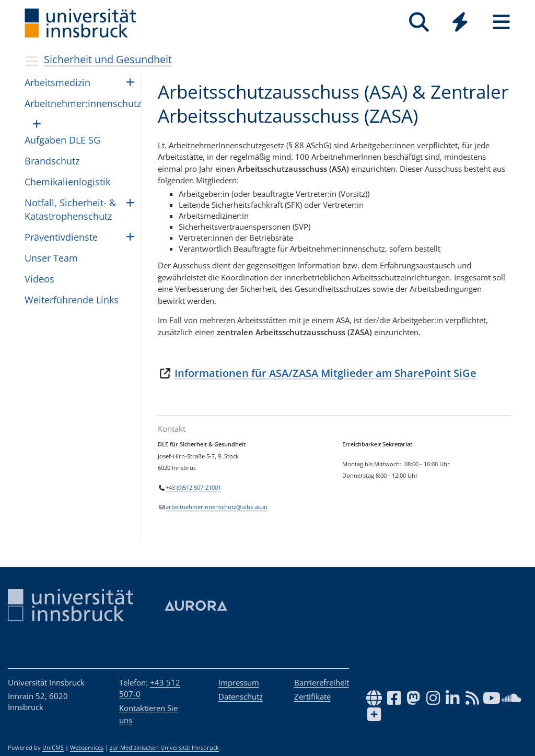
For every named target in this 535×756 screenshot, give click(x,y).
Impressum (239, 682)
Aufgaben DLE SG (62, 140)
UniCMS (53, 748)
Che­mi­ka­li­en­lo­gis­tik (67, 182)
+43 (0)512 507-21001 (193, 487)
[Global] (460, 23)
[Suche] (419, 22)
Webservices (87, 748)
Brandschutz (52, 161)
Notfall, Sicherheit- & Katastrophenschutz (70, 209)
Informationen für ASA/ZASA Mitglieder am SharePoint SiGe (325, 373)
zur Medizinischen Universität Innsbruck (164, 748)
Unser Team (51, 258)
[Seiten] (501, 22)
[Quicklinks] (460, 22)
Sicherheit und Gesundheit (108, 59)
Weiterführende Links (72, 300)
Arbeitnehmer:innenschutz (83, 103)
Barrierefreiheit (322, 682)
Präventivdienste (61, 237)
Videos (39, 279)
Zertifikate (312, 696)
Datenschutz (241, 696)
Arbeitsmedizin (57, 82)
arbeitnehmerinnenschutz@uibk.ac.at (217, 507)
